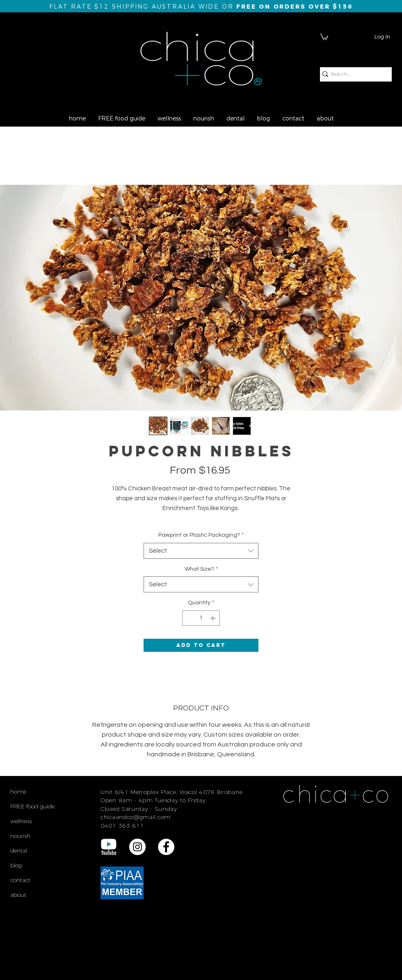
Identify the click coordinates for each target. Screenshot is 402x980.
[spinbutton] (201, 618)
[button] (324, 37)
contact (20, 880)
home (18, 792)
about (18, 895)
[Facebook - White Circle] (166, 847)
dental (19, 851)
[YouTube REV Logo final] (109, 847)
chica (316, 794)
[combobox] (201, 551)
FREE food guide (32, 806)
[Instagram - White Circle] (137, 847)
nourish (20, 836)
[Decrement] (188, 618)
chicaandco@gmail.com (136, 817)
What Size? (201, 569)
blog (16, 865)
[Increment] (214, 618)
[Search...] (353, 74)
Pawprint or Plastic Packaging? (201, 535)
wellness (21, 821)
